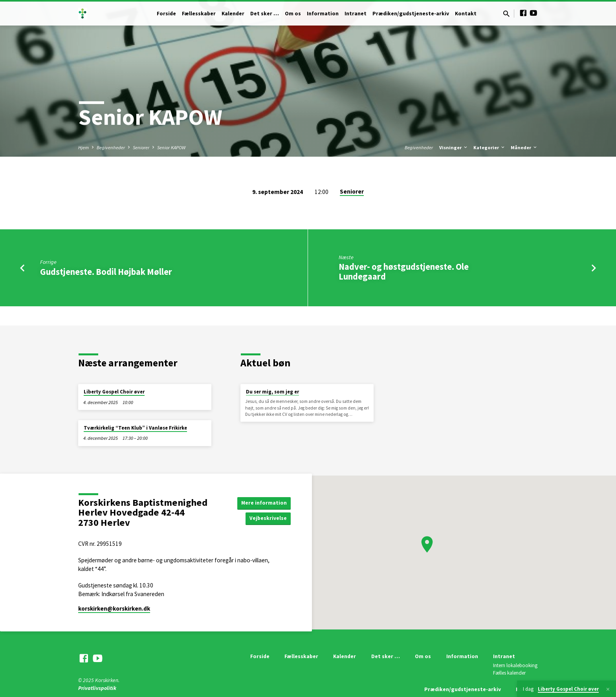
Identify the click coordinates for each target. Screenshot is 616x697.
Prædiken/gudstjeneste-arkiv (411, 14)
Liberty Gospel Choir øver (114, 392)
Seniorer (141, 147)
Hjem (83, 147)
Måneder (524, 147)
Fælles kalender (509, 673)
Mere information (264, 503)
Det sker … (265, 14)
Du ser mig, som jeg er (272, 392)
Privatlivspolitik (97, 688)
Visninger (454, 147)
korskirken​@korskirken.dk (114, 608)
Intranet (356, 14)
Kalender (233, 14)
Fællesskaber (199, 14)
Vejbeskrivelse (268, 518)
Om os (293, 14)
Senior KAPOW (171, 147)
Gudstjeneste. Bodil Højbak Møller (106, 272)
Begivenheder (111, 147)
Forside (166, 14)
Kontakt (466, 14)
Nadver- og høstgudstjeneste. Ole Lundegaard (404, 272)
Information (323, 14)
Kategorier (489, 147)
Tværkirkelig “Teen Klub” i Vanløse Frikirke (135, 428)
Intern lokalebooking (515, 665)
